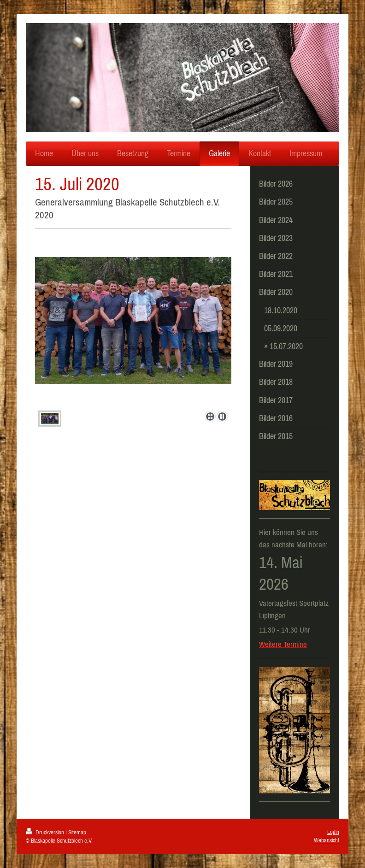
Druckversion (46, 832)
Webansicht (327, 840)
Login (333, 832)
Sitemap (77, 832)
